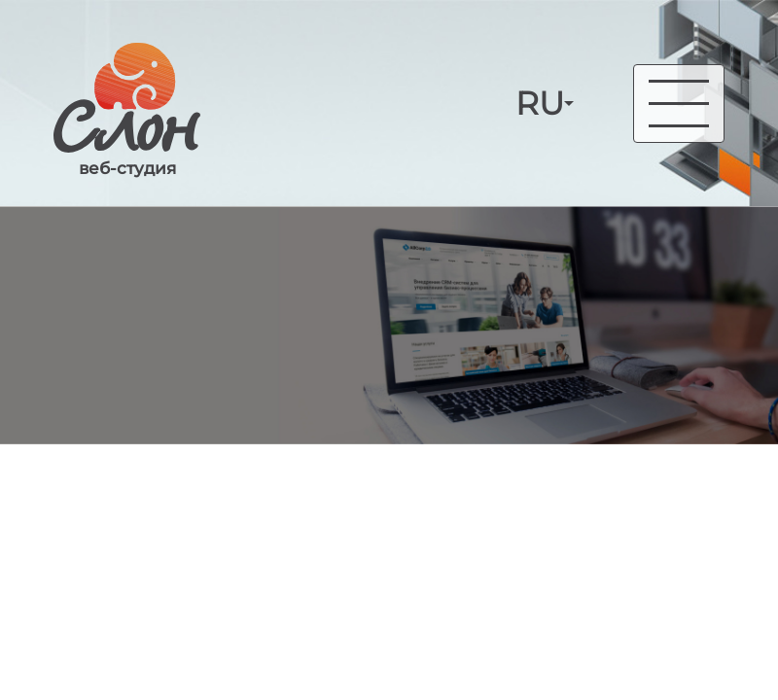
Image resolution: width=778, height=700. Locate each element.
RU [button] (540, 104)
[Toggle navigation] (679, 104)
